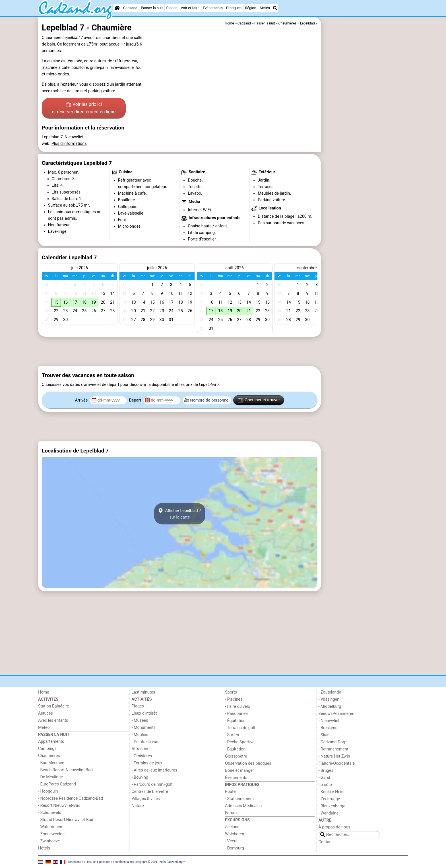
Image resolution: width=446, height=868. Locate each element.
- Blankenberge (332, 806)
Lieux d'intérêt (144, 713)
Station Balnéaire (54, 706)
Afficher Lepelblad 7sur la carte (180, 514)
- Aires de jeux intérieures (154, 770)
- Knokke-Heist (332, 792)
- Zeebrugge (329, 799)
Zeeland (232, 827)
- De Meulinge (50, 777)
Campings (47, 749)
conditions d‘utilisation (82, 862)
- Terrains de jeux (147, 763)
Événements (213, 8)
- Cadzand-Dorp (333, 742)
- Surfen (232, 735)
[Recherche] (275, 8)
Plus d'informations (69, 144)
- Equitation (235, 749)
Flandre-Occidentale (337, 763)
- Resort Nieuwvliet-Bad (59, 806)
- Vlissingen (329, 699)
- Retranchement (334, 749)
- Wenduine (329, 813)
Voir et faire (190, 8)
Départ (136, 400)
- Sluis (324, 735)
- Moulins (140, 735)
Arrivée (82, 400)
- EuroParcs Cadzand (57, 784)
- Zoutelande (330, 692)
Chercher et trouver (259, 400)
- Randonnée (236, 714)
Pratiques (234, 8)
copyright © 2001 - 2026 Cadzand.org (159, 862)
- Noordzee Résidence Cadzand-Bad (71, 798)
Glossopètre (236, 756)
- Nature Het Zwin (334, 756)
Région (250, 8)
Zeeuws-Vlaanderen (336, 714)
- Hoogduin (48, 791)
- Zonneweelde (51, 834)
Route (230, 792)
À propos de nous (334, 827)
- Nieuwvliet (329, 721)
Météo (265, 8)
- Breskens (328, 728)
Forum (231, 813)
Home (44, 692)
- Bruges (326, 771)
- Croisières (142, 756)
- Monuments (144, 728)
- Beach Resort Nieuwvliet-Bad (65, 770)
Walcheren (235, 834)
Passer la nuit (152, 8)
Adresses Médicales (243, 806)
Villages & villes (146, 799)
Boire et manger (239, 771)
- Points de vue (145, 742)
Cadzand (130, 8)
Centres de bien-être (150, 792)
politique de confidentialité (116, 862)
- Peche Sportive (240, 742)
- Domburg (235, 848)
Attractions (142, 749)
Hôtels (44, 848)
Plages (172, 8)
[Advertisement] (365, 148)
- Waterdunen (50, 827)
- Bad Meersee (51, 763)
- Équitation (235, 721)
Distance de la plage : (277, 216)
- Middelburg (330, 706)
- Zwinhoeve (49, 841)
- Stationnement (239, 799)
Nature (138, 806)
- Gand (324, 778)
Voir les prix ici (84, 108)
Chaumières (49, 756)
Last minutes (143, 692)
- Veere (231, 841)
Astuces (46, 713)
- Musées (140, 720)
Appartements (51, 741)
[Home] (117, 8)
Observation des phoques (248, 763)
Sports (231, 692)
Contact (326, 842)
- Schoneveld (50, 813)
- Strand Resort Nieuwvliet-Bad (66, 820)
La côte (325, 785)
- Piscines (234, 699)
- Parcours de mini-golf (152, 784)
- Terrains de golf (240, 728)
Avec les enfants (53, 720)
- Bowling (140, 777)
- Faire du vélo (238, 706)
